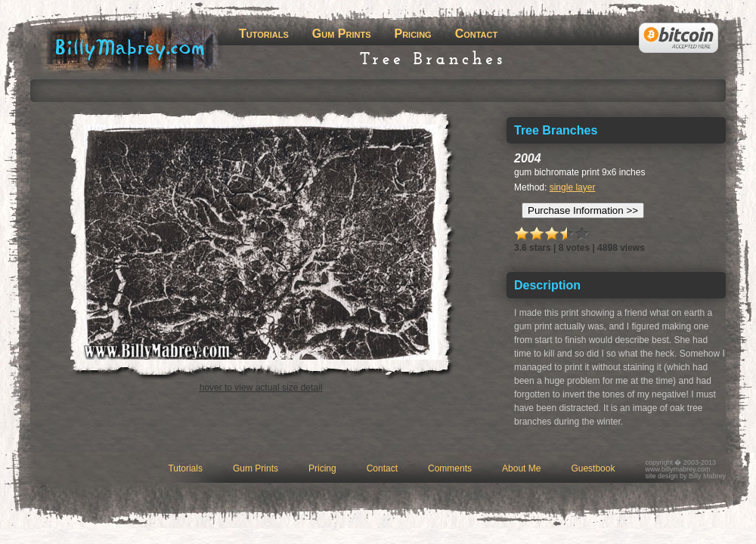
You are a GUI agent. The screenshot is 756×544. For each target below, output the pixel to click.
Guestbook (593, 468)
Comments (450, 468)
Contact (477, 34)
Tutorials (264, 34)
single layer (573, 187)
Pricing (412, 34)
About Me (521, 468)
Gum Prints (342, 34)
